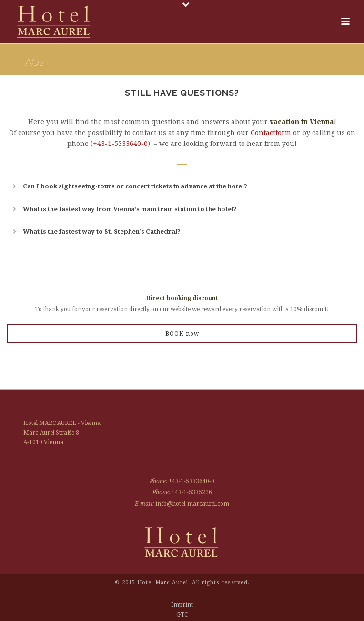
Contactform (271, 133)
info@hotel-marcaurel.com (192, 504)
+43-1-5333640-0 (120, 144)
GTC (182, 615)
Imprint (182, 605)
